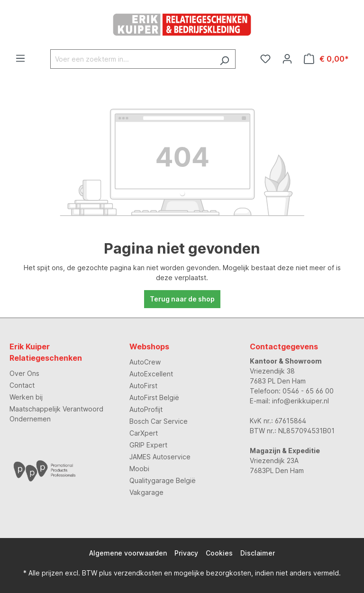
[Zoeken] (224, 59)
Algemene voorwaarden (128, 553)
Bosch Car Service (159, 421)
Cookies (219, 553)
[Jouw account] (287, 59)
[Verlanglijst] (265, 59)
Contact (22, 385)
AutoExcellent (151, 374)
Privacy (186, 553)
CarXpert (144, 433)
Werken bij (26, 397)
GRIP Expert (148, 445)
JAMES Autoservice (160, 457)
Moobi (139, 469)
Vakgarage (146, 492)
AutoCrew (145, 362)
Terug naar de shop (182, 299)
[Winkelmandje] (326, 59)
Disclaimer (258, 553)
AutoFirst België (154, 397)
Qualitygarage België (163, 480)
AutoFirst (143, 386)
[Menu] (20, 58)
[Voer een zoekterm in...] (132, 59)
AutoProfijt (146, 409)
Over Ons (24, 373)
